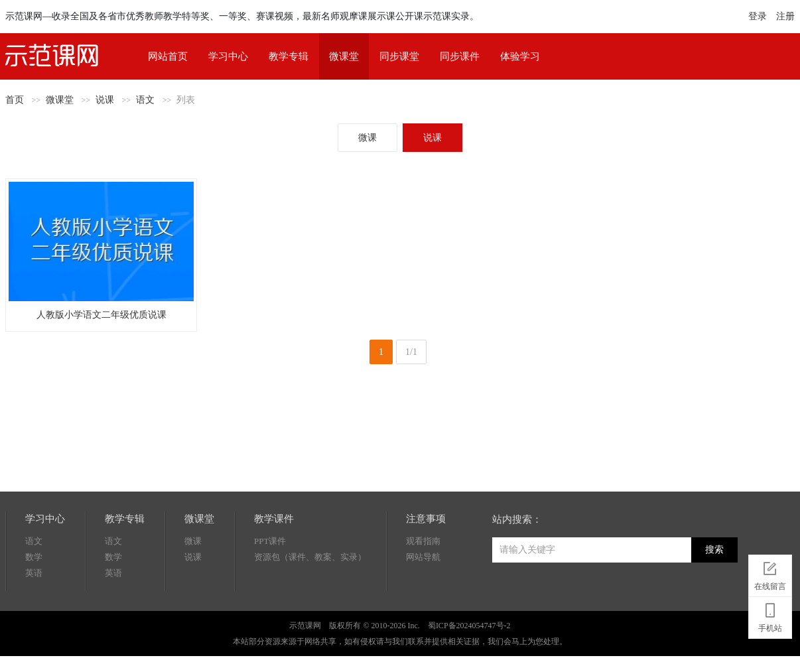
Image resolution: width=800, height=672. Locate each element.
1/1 (411, 352)
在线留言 (770, 574)
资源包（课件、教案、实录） (310, 557)
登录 (758, 16)
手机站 (770, 616)
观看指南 (423, 541)
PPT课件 (270, 541)
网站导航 (423, 557)
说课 (105, 100)
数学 (34, 557)
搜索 (714, 550)
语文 (145, 100)
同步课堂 (399, 56)
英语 (34, 573)
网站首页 (168, 56)
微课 (367, 138)
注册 (785, 16)
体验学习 (520, 56)
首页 (15, 100)
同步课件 (460, 56)
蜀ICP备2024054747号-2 (469, 626)
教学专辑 (289, 56)
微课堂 (344, 56)
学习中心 (228, 56)
